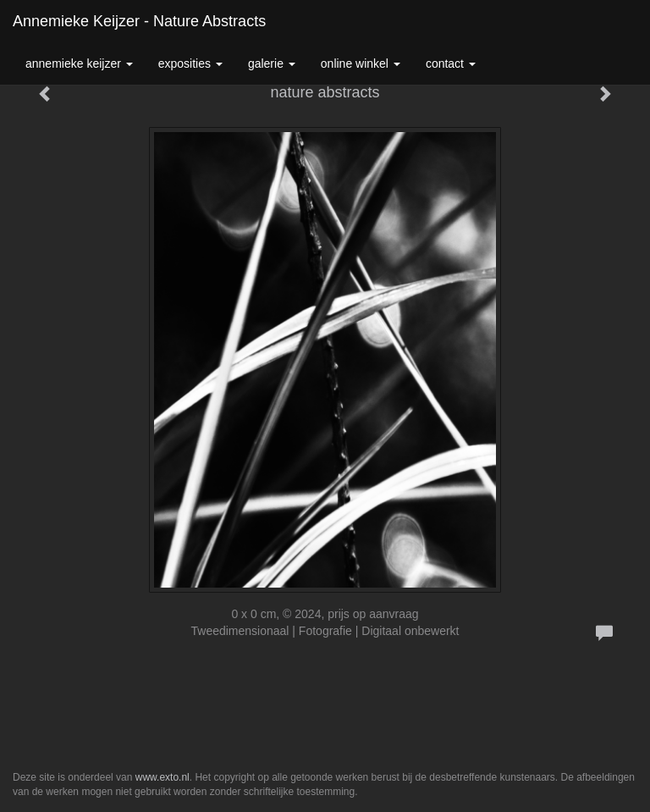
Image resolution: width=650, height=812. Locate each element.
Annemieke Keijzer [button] (79, 64)
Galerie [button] (272, 64)
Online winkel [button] (361, 64)
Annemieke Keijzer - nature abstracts (139, 21)
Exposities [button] (190, 64)
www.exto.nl (162, 777)
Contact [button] (451, 64)
